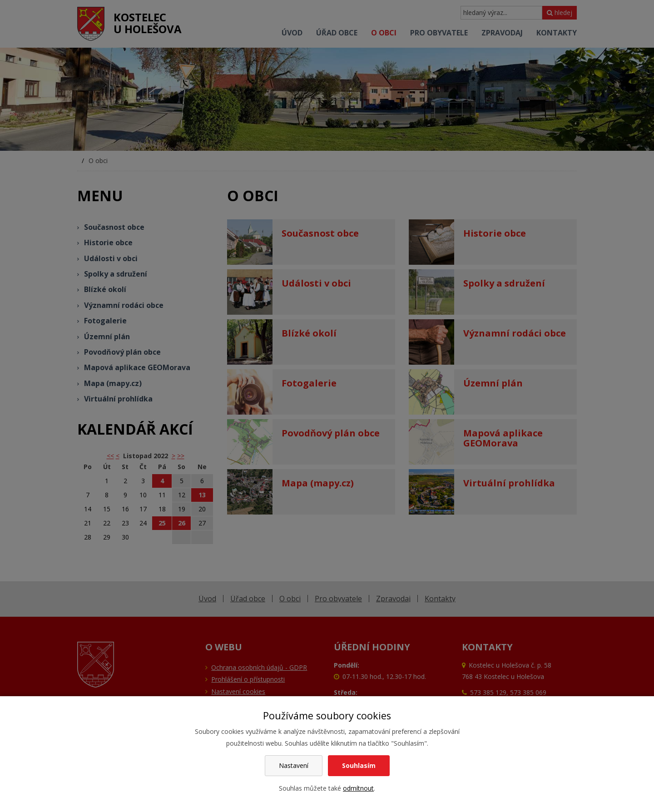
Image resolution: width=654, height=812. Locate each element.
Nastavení (294, 765)
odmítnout (358, 788)
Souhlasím (359, 765)
